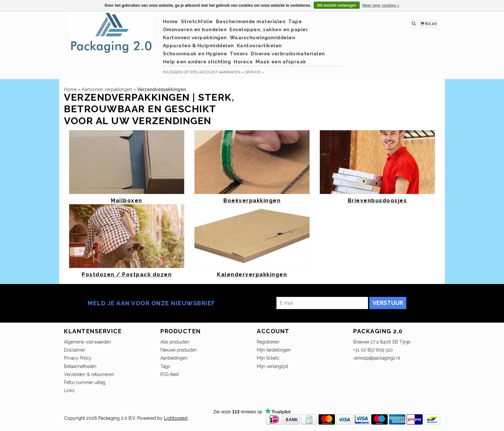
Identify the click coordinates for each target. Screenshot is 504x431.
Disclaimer (75, 350)
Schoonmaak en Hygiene (195, 54)
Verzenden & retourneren (89, 374)
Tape (295, 22)
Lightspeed (176, 418)
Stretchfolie (197, 22)
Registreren (268, 342)
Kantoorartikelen (259, 46)
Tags (165, 366)
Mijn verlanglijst (272, 366)
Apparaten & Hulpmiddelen (198, 46)
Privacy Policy (78, 358)
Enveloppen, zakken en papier (269, 30)
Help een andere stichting (197, 62)
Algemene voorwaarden (87, 342)
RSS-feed (170, 374)
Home (171, 22)
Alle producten (175, 342)
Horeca (243, 62)
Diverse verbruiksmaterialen (288, 54)
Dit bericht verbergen (337, 5)
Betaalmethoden (80, 366)
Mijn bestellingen (274, 350)
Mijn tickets (268, 358)
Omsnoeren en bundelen (195, 30)
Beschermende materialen (251, 22)
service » (255, 72)
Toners (239, 54)
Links (69, 390)
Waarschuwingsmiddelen (263, 38)
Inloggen (173, 72)
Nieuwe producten (179, 350)
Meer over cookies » (381, 5)
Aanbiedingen (174, 358)
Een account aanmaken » (217, 72)
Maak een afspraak (281, 62)
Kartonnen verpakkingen (195, 38)
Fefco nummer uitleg (85, 382)
